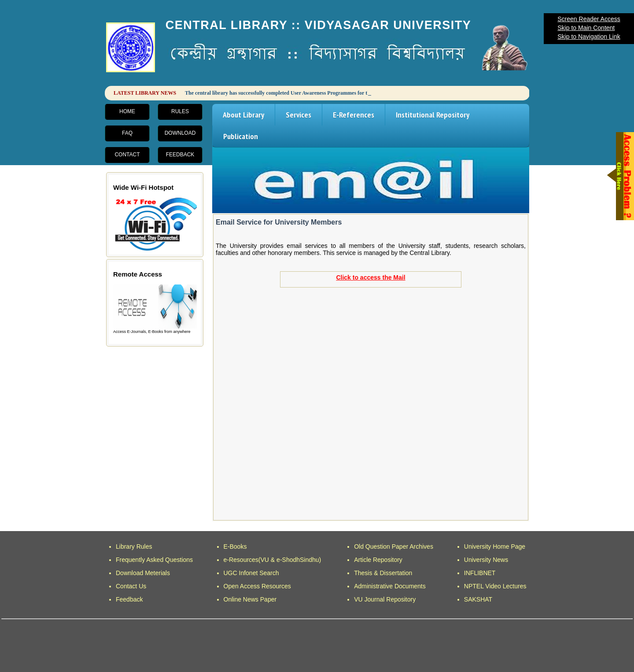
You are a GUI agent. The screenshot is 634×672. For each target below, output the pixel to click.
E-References (354, 115)
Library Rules (134, 546)
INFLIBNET (480, 573)
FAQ (127, 133)
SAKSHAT (478, 599)
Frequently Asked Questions (154, 560)
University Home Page (495, 546)
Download (180, 133)
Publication (241, 136)
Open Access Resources (257, 586)
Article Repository (378, 560)
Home (127, 111)
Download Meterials (143, 573)
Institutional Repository (433, 115)
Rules (180, 111)
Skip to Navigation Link (589, 37)
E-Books (235, 546)
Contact (127, 155)
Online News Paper (250, 599)
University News (486, 560)
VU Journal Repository (385, 599)
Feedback (180, 155)
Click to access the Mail (370, 277)
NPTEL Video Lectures (495, 586)
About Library (243, 115)
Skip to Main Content (586, 28)
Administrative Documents (390, 586)
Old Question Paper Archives (394, 546)
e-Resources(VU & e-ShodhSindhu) (273, 560)
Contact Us (131, 586)
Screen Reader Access (589, 19)
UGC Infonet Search (251, 573)
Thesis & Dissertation (383, 573)
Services (299, 115)
